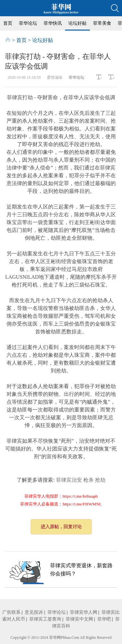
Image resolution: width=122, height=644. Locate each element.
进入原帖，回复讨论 (61, 527)
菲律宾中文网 (79, 619)
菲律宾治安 (69, 480)
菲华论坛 (28, 23)
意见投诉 (34, 612)
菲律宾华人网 (84, 612)
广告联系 (11, 612)
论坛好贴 (77, 23)
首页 (8, 23)
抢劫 (100, 480)
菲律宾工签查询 (45, 619)
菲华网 (55, 637)
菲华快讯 (53, 23)
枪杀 (88, 480)
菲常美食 (102, 23)
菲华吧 (104, 619)
